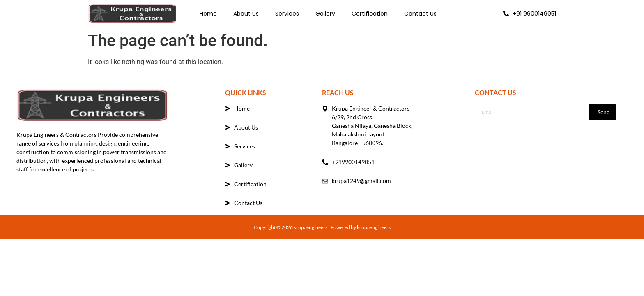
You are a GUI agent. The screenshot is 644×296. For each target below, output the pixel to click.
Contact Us (420, 14)
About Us (246, 14)
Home (208, 14)
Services (287, 14)
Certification (370, 14)
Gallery (325, 14)
